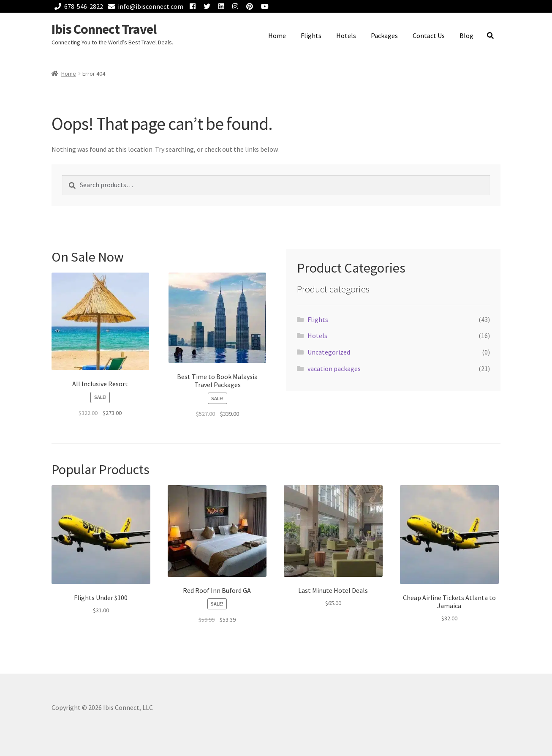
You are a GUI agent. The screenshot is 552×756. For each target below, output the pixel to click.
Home (277, 35)
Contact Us (429, 35)
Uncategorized (329, 352)
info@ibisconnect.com (144, 6)
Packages (384, 35)
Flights (311, 35)
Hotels (346, 35)
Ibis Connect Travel (104, 29)
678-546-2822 (77, 6)
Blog (466, 35)
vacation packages (334, 368)
